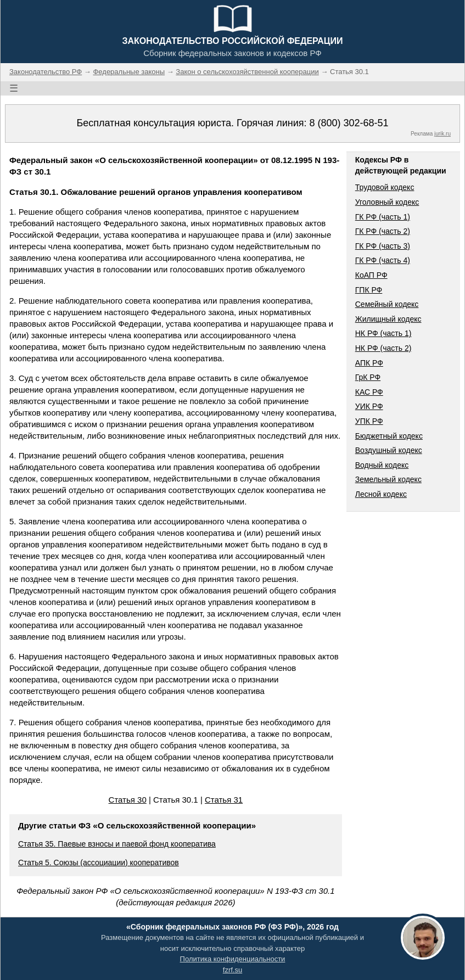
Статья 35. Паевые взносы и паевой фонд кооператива (117, 844)
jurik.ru (442, 134)
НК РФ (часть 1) (383, 333)
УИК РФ (369, 406)
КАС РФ (369, 392)
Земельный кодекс (388, 479)
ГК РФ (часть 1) (383, 217)
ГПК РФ (369, 290)
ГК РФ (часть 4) (383, 260)
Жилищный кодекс (388, 319)
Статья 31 (224, 800)
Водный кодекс (382, 465)
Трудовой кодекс (385, 187)
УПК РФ (369, 421)
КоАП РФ (371, 275)
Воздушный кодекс (389, 450)
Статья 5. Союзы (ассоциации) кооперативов (99, 863)
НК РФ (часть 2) (383, 348)
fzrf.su (232, 970)
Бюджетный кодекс (389, 436)
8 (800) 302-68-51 (349, 123)
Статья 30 (128, 800)
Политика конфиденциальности (233, 959)
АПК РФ (369, 363)
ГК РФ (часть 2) (383, 231)
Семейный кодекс (387, 304)
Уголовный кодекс (387, 202)
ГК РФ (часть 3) (383, 246)
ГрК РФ (368, 377)
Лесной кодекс (381, 494)
